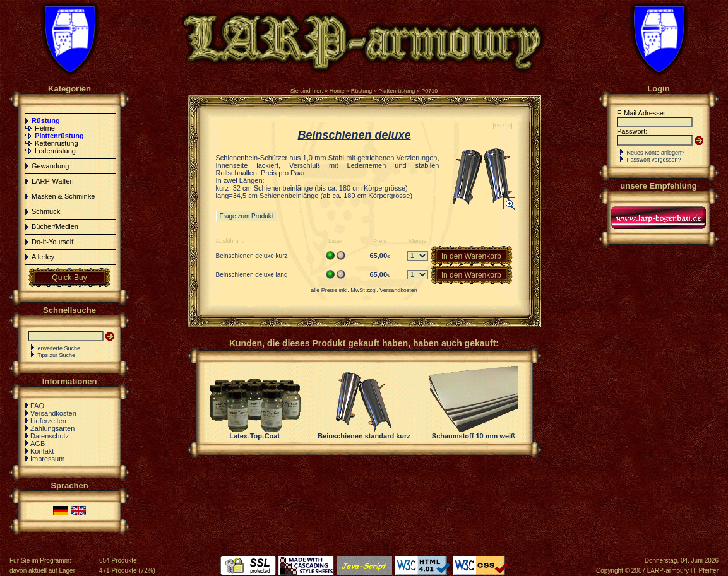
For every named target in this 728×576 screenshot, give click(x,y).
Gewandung (50, 166)
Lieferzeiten (48, 421)
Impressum (47, 459)
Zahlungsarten (52, 428)
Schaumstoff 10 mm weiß (474, 436)
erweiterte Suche (59, 348)
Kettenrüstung (57, 143)
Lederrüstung (55, 151)
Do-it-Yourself (52, 242)
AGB (38, 444)
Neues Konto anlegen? (656, 153)
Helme (45, 128)
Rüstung (362, 91)
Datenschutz (50, 436)
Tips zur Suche (56, 355)
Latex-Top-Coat (254, 436)
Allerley (43, 257)
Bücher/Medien (55, 226)
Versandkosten (53, 413)
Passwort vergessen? (654, 160)
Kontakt (42, 451)
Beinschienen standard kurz (364, 436)
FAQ (37, 406)
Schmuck (46, 211)
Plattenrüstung (397, 91)
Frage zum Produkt (247, 216)
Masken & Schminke (63, 196)
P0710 (429, 91)
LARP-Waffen (53, 181)
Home (337, 91)
